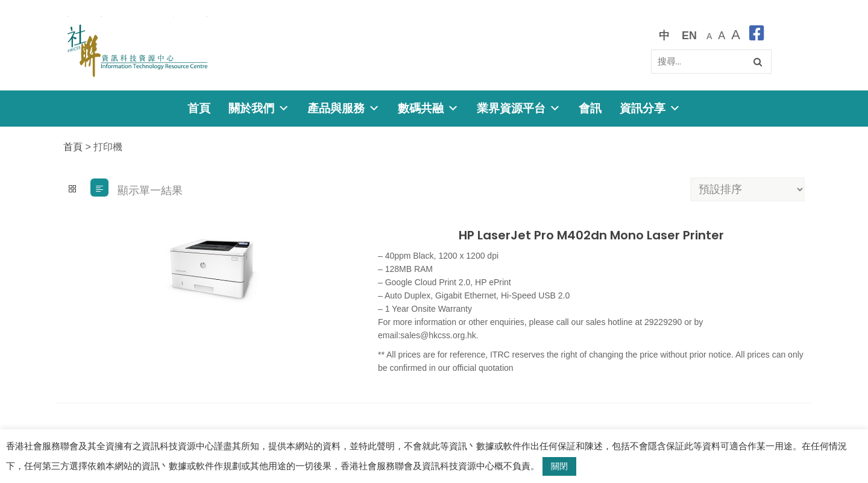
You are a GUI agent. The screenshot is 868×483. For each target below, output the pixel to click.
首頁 (199, 108)
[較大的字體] (722, 35)
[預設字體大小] (709, 35)
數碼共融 (428, 108)
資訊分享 (650, 108)
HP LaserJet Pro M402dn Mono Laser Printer (591, 235)
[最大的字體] (736, 35)
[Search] (711, 62)
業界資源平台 (519, 108)
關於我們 (259, 108)
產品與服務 (344, 108)
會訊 (590, 108)
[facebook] (757, 35)
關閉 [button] (559, 466)
